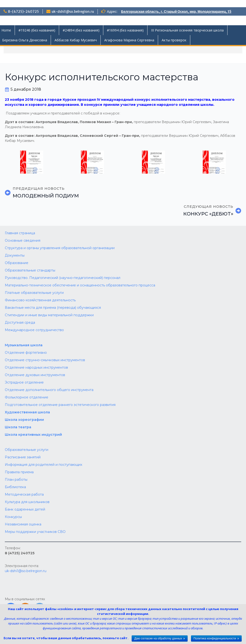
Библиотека (15, 487)
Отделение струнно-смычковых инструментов (45, 360)
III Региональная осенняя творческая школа (187, 30)
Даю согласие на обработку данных (158, 638)
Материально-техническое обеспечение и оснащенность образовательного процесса (80, 285)
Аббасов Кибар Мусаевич (76, 40)
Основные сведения (23, 240)
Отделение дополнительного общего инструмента (49, 390)
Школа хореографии (24, 420)
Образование (17, 263)
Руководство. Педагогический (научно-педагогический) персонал (63, 278)
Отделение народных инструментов (36, 367)
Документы (15, 255)
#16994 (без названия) (125, 30)
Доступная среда (20, 322)
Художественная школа (27, 412)
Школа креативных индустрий (33, 435)
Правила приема (19, 472)
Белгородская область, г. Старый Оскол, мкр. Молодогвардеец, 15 (176, 12)
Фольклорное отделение (27, 397)
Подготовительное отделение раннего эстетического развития (60, 405)
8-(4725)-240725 (23, 12)
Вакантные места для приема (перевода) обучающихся (53, 308)
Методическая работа (24, 494)
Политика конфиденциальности (215, 638)
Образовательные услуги (27, 450)
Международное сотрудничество (34, 330)
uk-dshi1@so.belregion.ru (73, 12)
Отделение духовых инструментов (35, 375)
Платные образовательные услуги (34, 293)
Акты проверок (174, 40)
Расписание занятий (23, 457)
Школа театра (18, 427)
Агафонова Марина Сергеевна (129, 40)
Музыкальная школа (24, 345)
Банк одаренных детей (25, 509)
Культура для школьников (27, 502)
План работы (16, 480)
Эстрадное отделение (24, 382)
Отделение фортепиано (26, 353)
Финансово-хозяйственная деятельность (40, 300)
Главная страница (20, 233)
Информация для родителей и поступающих (43, 465)
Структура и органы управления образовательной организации (60, 248)
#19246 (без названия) (37, 30)
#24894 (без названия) (81, 30)
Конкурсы (13, 517)
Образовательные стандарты (30, 270)
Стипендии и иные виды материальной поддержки (49, 315)
